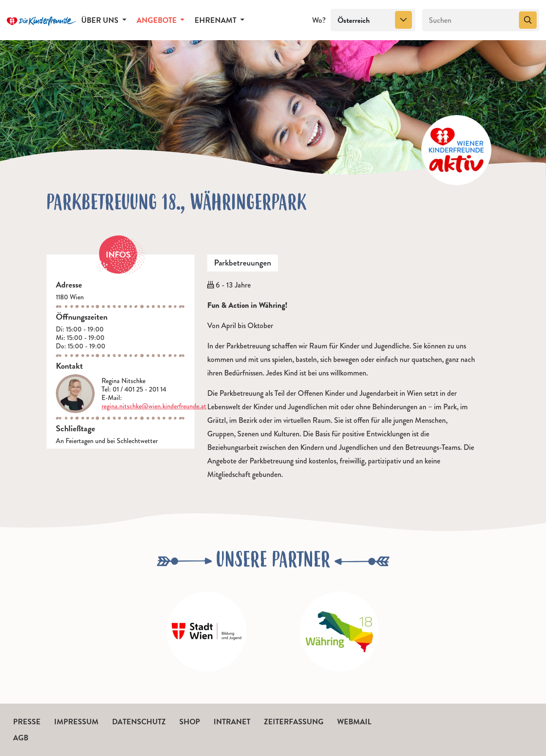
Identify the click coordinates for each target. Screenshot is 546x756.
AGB (21, 738)
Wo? (319, 20)
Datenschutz (139, 722)
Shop (190, 722)
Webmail (354, 722)
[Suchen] (470, 20)
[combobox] (373, 20)
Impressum (76, 722)
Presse (27, 722)
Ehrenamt (216, 20)
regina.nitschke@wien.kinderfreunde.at (154, 406)
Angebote (158, 20)
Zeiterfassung (294, 722)
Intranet (232, 722)
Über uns (101, 20)
